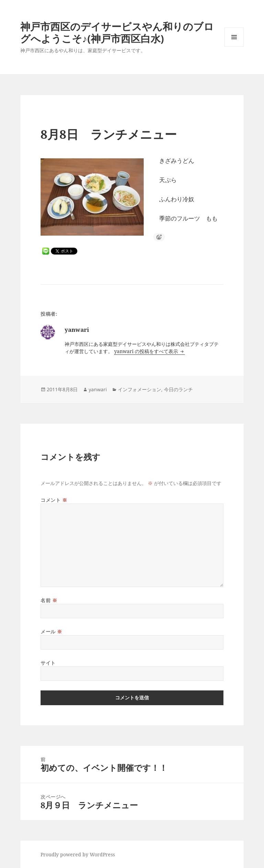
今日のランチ (178, 389)
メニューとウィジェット (234, 47)
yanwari (98, 389)
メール (51, 632)
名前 (49, 600)
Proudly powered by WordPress (78, 854)
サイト (48, 663)
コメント (54, 500)
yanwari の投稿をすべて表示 (147, 351)
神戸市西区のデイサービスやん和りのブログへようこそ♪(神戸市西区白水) (117, 32)
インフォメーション (140, 389)
